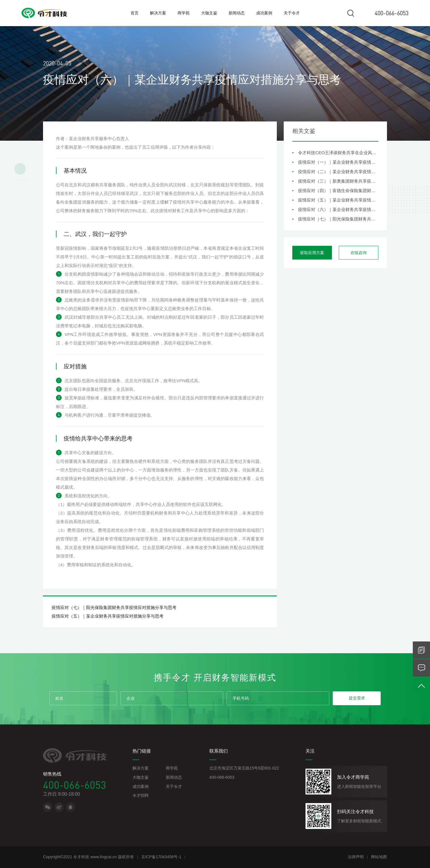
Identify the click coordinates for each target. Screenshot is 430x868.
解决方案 (158, 13)
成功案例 (264, 13)
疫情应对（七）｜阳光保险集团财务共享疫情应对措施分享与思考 (338, 219)
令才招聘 (141, 795)
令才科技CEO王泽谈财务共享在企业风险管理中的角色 (338, 153)
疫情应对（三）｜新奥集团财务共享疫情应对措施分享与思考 (338, 181)
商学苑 (184, 13)
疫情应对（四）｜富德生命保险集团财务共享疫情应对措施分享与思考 (338, 191)
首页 (135, 13)
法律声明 (356, 857)
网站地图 (379, 857)
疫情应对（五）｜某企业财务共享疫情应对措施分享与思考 (338, 200)
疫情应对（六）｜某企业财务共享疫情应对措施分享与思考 (338, 209)
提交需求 (357, 698)
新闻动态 (237, 13)
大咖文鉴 (209, 13)
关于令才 (292, 13)
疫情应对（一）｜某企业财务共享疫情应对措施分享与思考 (338, 162)
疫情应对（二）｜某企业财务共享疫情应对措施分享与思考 (338, 172)
